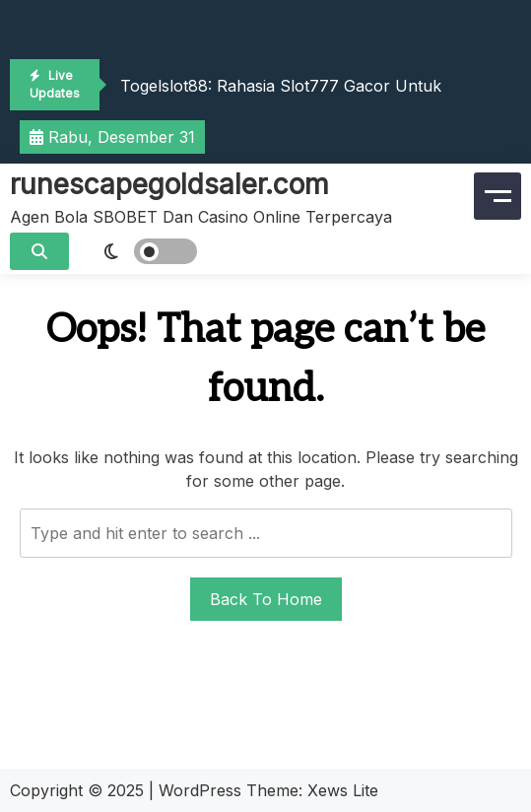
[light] (138, 251)
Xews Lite (343, 790)
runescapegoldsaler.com (169, 184)
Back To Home (266, 599)
